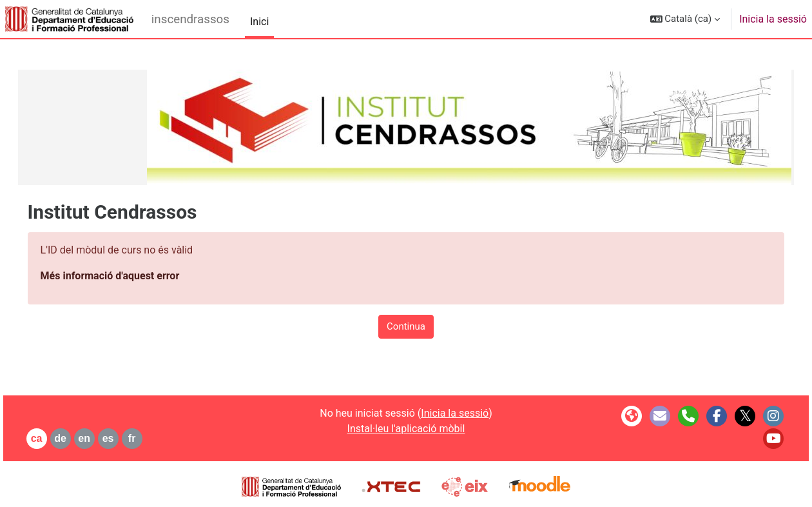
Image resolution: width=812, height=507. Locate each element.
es (126, 438)
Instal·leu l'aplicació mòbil (406, 429)
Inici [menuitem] (259, 22)
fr (150, 438)
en (103, 438)
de (79, 438)
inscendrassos (190, 19)
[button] (685, 19)
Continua (406, 326)
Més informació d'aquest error (128, 276)
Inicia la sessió (773, 19)
